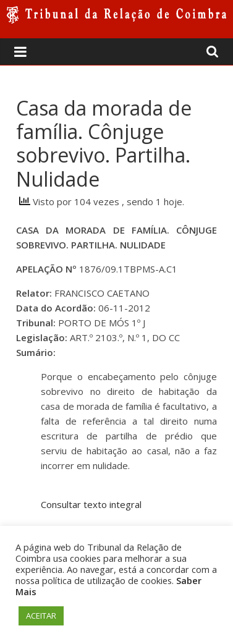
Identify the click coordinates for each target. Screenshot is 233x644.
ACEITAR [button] (41, 616)
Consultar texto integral (91, 504)
